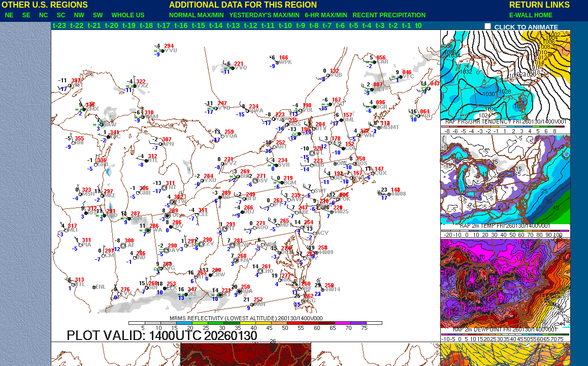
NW (79, 15)
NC (43, 15)
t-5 (354, 25)
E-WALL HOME (531, 15)
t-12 (251, 25)
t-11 (269, 25)
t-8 (315, 25)
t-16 (182, 25)
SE (26, 15)
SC (61, 15)
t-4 (368, 25)
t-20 (113, 25)
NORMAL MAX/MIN (198, 15)
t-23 (59, 25)
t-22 (78, 25)
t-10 (286, 25)
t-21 (95, 25)
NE (9, 15)
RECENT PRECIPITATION (391, 15)
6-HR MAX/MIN (328, 15)
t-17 (165, 25)
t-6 (341, 25)
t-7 (328, 25)
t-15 (200, 25)
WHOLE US (128, 15)
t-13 (234, 25)
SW (98, 15)
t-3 (381, 25)
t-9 (302, 25)
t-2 (395, 25)
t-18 (147, 25)
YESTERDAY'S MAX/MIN (266, 15)
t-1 (408, 25)
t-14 (217, 25)
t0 (419, 25)
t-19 (130, 25)
